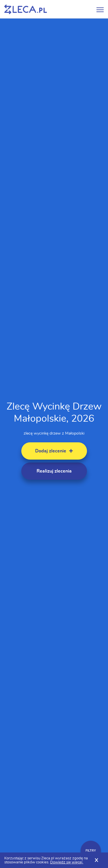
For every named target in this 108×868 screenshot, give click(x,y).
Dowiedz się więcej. (67, 862)
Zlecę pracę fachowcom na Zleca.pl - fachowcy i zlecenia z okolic (26, 9)
